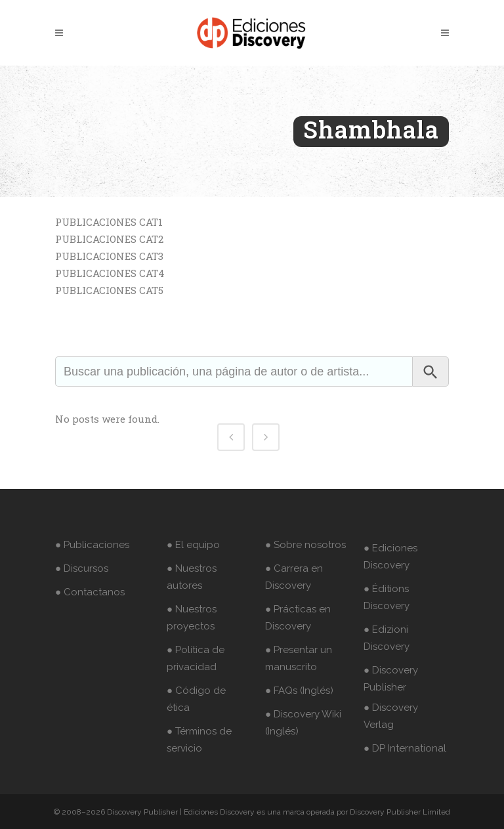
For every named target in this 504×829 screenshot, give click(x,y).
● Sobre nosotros (305, 545)
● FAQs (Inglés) (299, 691)
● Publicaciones (92, 545)
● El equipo (193, 545)
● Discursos (82, 568)
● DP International (405, 748)
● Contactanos (90, 592)
